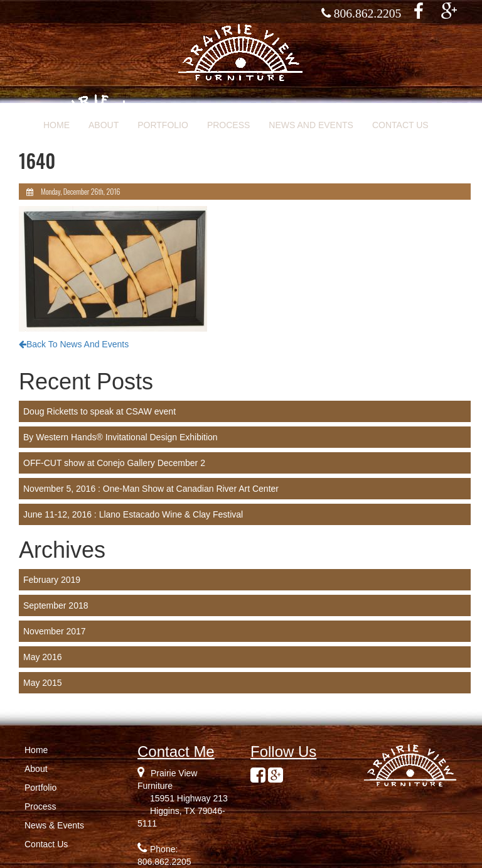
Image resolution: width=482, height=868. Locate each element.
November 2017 (55, 631)
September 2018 (56, 605)
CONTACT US (400, 125)
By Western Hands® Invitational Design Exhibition (120, 437)
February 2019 (52, 580)
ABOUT (104, 125)
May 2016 (42, 657)
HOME (56, 125)
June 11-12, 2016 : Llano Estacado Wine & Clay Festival (133, 514)
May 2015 (42, 683)
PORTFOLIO (163, 125)
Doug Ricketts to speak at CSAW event (99, 411)
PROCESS (228, 125)
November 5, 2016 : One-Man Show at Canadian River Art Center (151, 489)
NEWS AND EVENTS (311, 125)
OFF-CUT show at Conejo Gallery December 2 (114, 463)
